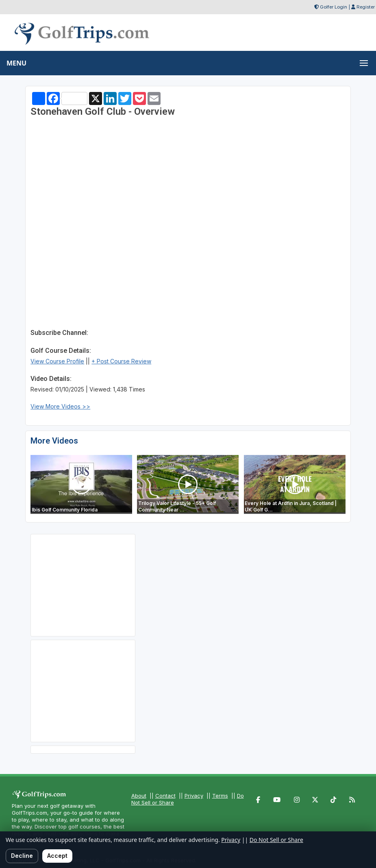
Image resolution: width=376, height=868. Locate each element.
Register (366, 7)
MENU (16, 63)
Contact (165, 796)
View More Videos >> (60, 406)
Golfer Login (334, 7)
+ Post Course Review (121, 361)
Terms (220, 796)
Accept (57, 856)
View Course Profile (57, 361)
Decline (22, 856)
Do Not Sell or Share (276, 840)
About (139, 796)
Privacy (194, 796)
